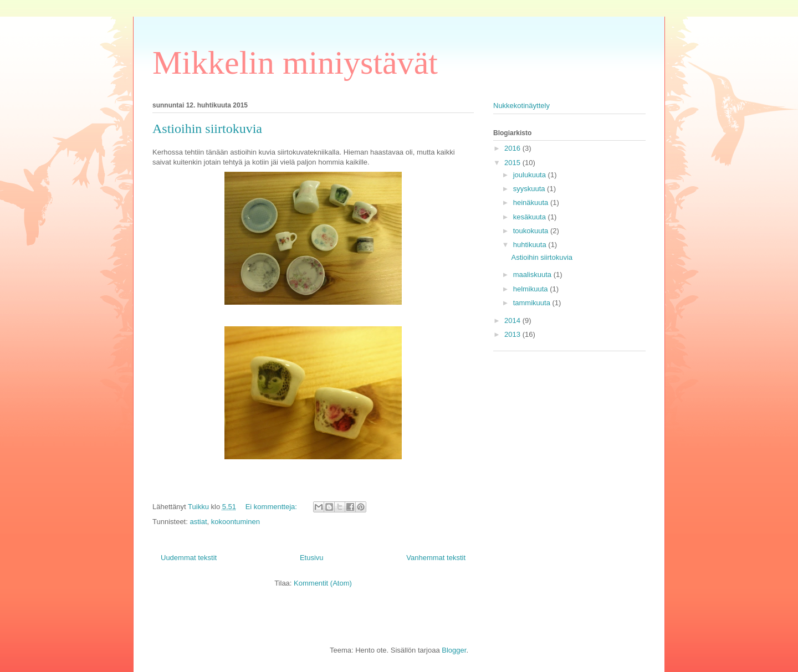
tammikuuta (533, 303)
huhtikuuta (531, 245)
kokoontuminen (236, 522)
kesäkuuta (531, 217)
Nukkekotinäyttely (521, 106)
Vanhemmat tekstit (436, 558)
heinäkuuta (532, 202)
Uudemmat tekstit (189, 558)
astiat (198, 522)
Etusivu (312, 558)
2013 (513, 334)
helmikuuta (531, 289)
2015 (513, 163)
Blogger (454, 650)
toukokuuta (532, 231)
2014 (513, 320)
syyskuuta (530, 189)
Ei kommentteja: (272, 507)
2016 (513, 148)
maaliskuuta (533, 275)
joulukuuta (531, 175)
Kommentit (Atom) (323, 583)
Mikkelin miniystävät (295, 63)
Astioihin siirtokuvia (207, 129)
